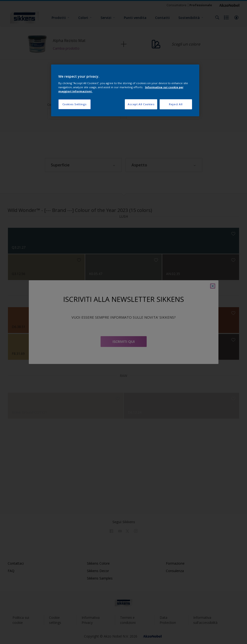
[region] (125, 91)
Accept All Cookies (141, 104)
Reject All (176, 104)
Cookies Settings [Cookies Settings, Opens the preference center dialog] (75, 104)
